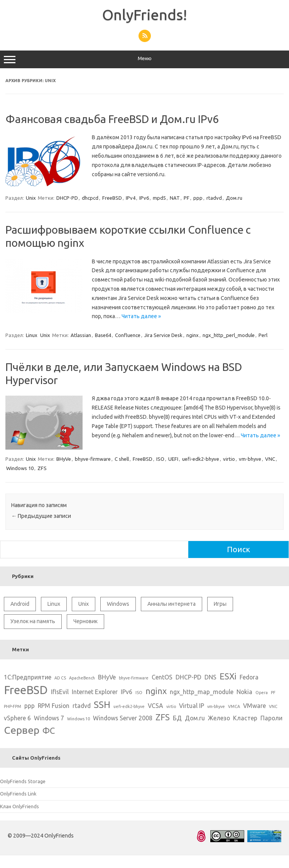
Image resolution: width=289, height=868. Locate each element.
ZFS (42, 468)
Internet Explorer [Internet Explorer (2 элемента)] (95, 692)
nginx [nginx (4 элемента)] (156, 691)
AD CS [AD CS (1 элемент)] (60, 678)
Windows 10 (20, 468)
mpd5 (159, 198)
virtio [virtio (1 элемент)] (171, 706)
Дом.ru (234, 198)
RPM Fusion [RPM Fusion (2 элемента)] (54, 706)
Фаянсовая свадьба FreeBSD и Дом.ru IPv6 (112, 119)
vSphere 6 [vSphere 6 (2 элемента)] (17, 718)
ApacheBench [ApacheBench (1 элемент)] (82, 678)
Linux (32, 335)
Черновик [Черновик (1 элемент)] (85, 621)
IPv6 (144, 198)
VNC (270, 459)
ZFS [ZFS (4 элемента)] (163, 717)
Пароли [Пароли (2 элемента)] (271, 718)
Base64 (103, 335)
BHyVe (64, 459)
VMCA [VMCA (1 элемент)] (234, 706)
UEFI (173, 459)
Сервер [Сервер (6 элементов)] (22, 730)
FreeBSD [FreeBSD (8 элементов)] (26, 690)
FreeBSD (112, 198)
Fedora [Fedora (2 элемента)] (249, 677)
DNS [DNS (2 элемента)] (210, 677)
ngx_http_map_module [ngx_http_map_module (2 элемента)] (202, 692)
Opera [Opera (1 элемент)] (262, 693)
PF (187, 198)
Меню (144, 59)
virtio (229, 459)
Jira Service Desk (163, 335)
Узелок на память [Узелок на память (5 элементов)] (33, 621)
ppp (198, 198)
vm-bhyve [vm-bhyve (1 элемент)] (216, 706)
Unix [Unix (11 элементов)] (84, 604)
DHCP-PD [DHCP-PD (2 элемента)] (188, 677)
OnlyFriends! (145, 15)
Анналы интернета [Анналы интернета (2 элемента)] (172, 604)
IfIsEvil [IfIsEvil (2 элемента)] (60, 692)
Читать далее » (141, 316)
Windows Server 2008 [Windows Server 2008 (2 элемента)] (123, 718)
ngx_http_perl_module (229, 335)
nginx (193, 335)
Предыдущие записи (41, 516)
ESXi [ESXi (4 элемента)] (228, 676)
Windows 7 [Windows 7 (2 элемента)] (49, 718)
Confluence (128, 335)
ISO (160, 459)
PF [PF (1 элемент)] (273, 693)
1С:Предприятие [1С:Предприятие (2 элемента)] (28, 677)
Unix (31, 198)
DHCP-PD (67, 198)
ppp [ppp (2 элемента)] (30, 706)
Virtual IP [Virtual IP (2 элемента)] (192, 706)
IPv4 (131, 198)
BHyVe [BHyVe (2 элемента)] (107, 677)
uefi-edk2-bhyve (201, 459)
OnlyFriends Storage (23, 781)
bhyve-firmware (93, 459)
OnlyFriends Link (18, 794)
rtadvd (214, 198)
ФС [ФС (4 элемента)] (49, 731)
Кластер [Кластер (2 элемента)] (245, 718)
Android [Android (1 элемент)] (20, 604)
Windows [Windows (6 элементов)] (118, 604)
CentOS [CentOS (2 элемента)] (162, 677)
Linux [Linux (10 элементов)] (54, 604)
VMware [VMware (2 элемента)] (254, 706)
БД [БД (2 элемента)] (177, 718)
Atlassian (81, 335)
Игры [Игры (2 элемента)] (220, 604)
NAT (175, 198)
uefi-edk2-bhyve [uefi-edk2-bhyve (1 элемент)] (129, 706)
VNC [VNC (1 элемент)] (273, 706)
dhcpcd (90, 198)
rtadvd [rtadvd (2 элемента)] (82, 706)
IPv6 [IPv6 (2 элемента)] (127, 692)
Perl (263, 335)
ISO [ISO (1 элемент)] (139, 693)
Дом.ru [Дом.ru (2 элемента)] (195, 718)
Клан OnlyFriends (19, 806)
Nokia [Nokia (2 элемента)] (244, 692)
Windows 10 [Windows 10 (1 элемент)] (79, 719)
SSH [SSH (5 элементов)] (102, 705)
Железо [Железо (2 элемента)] (219, 718)
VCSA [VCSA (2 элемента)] (155, 706)
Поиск (238, 549)
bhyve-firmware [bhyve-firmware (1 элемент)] (134, 678)
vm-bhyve (250, 459)
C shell (122, 459)
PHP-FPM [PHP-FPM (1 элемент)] (13, 706)
